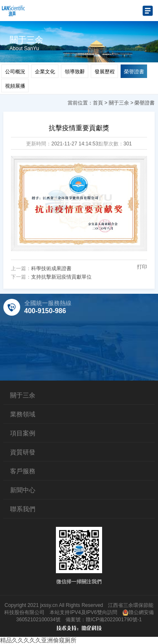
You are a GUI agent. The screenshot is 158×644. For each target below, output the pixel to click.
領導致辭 (75, 72)
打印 (142, 267)
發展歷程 (105, 72)
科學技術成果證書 (51, 268)
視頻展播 (15, 86)
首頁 (98, 103)
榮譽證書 (134, 72)
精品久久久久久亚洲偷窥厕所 (38, 640)
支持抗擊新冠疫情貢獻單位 (61, 277)
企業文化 (45, 72)
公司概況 (15, 72)
